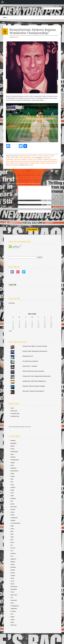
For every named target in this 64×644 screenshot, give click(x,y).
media (12, 529)
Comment (11, 187)
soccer (12, 581)
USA (12, 614)
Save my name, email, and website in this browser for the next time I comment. (31, 218)
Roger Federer (25, 163)
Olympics (13, 553)
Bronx (12, 454)
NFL (12, 545)
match (45, 161)
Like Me (13, 285)
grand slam (14, 161)
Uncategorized (15, 606)
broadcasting (14, 452)
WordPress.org (15, 416)
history (25, 161)
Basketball (13, 443)
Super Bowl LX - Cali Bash (30, 366)
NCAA (12, 542)
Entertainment (33, 156)
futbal (12, 496)
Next (57, 171)
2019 (5, 33)
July (38, 161)
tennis (53, 163)
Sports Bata (19, 158)
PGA (12, 556)
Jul (5, 30)
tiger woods (14, 595)
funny (12, 493)
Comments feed (15, 414)
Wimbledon (15, 165)
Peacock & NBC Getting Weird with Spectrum (35, 351)
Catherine (17, 159)
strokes (42, 163)
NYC (12, 551)
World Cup (14, 625)
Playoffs (13, 562)
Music (12, 537)
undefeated (14, 609)
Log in (12, 408)
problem (13, 570)
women (13, 620)
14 (5, 32)
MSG (12, 534)
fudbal (12, 490)
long (41, 161)
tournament (14, 600)
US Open (13, 611)
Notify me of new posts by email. (21, 226)
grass (20, 161)
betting (13, 446)
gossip (12, 504)
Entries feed (14, 411)
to (56, 163)
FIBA (12, 479)
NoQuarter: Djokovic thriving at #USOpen (34, 386)
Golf (12, 501)
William (8, 165)
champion (24, 159)
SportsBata (27, 158)
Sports (13, 158)
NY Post (13, 548)
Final (55, 159)
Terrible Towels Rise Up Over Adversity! (33, 371)
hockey (13, 515)
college (13, 463)
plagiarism (13, 559)
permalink (30, 165)
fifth (51, 159)
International (43, 156)
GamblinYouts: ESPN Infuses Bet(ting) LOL (34, 381)
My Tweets (12, 303)
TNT (12, 598)
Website (11, 211)
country (30, 159)
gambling (13, 498)
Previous (8, 171)
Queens (13, 573)
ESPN (12, 474)
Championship (23, 156)
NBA (12, 540)
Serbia (8, 158)
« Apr (10, 331)
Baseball (13, 441)
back (49, 158)
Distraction (14, 468)
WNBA (13, 617)
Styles (17, 37)
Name (11, 202)
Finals (8, 161)
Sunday (48, 163)
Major (12, 526)
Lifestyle (51, 156)
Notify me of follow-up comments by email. (24, 222)
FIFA (12, 482)
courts (35, 159)
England (47, 159)
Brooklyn (13, 457)
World (12, 622)
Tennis (33, 158)
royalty (32, 163)
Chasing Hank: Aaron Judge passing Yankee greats (37, 376)
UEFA (12, 603)
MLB (12, 531)
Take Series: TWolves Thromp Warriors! (33, 391)
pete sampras (10, 163)
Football (13, 487)
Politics (13, 564)
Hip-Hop (13, 509)
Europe (13, 476)
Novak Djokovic (53, 161)
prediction (13, 567)
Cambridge (9, 159)
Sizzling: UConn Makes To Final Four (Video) (35, 346)
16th (45, 158)
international (32, 161)
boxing (12, 449)
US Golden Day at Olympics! (30, 361)
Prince (17, 163)
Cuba (12, 465)
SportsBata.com (20, 8)
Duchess (41, 159)
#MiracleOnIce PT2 (28, 356)
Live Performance (15, 523)
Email (11, 207)
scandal (13, 575)
